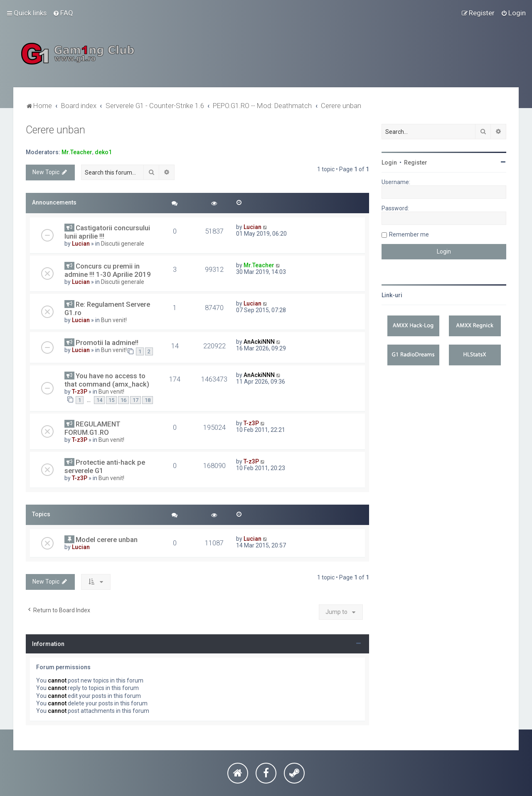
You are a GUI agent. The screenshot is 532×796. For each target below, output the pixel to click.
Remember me (409, 234)
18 (148, 400)
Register (416, 163)
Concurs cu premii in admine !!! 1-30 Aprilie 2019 (108, 270)
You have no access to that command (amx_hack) (107, 380)
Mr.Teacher (77, 152)
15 (111, 400)
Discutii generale (123, 244)
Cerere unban (55, 130)
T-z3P (80, 392)
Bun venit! (114, 320)
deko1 (103, 152)
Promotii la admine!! (107, 343)
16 (123, 400)
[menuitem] (63, 13)
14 (99, 400)
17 (135, 400)
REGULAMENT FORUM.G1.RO (92, 428)
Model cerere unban (107, 540)
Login (389, 163)
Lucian (81, 244)
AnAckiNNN (259, 342)
